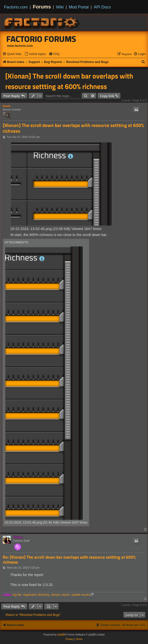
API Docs (102, 7)
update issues (81, 595)
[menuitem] (35, 54)
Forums (42, 7)
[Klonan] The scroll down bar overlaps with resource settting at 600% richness (69, 81)
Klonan (18, 537)
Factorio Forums (41, 39)
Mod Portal (79, 7)
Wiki (60, 7)
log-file (17, 595)
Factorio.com (16, 7)
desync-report (60, 595)
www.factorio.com (20, 46)
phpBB (61, 635)
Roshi (7, 106)
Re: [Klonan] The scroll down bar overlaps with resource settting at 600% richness (69, 560)
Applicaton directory (36, 595)
